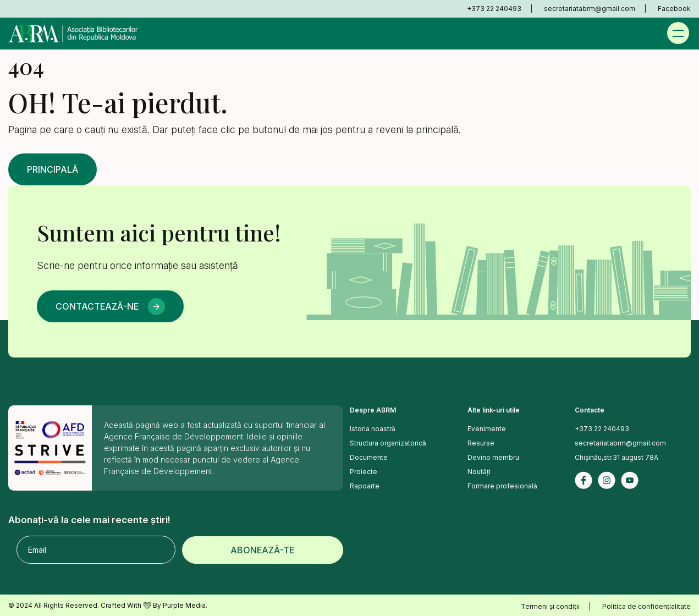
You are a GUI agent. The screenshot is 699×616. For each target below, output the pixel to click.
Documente (369, 457)
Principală (53, 169)
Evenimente (487, 429)
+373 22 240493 (494, 9)
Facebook (674, 9)
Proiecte (364, 472)
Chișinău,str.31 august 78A (617, 457)
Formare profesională (502, 486)
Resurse (481, 443)
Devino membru (493, 457)
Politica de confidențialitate (646, 606)
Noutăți (479, 472)
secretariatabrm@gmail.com (590, 9)
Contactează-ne (97, 306)
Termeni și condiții (550, 606)
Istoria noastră (373, 429)
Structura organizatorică (388, 443)
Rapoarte (365, 486)
